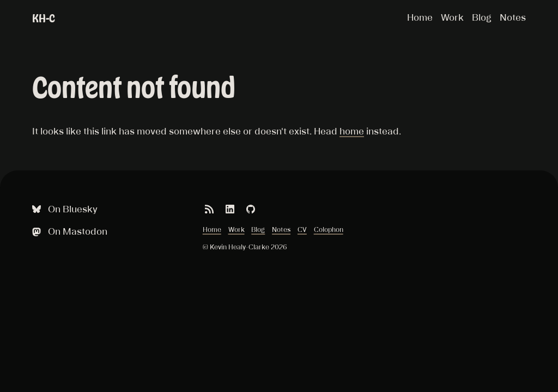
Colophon (329, 229)
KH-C (44, 18)
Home (420, 17)
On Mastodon (69, 232)
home (352, 131)
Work (452, 17)
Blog (482, 17)
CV (302, 229)
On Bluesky (64, 209)
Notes (513, 17)
